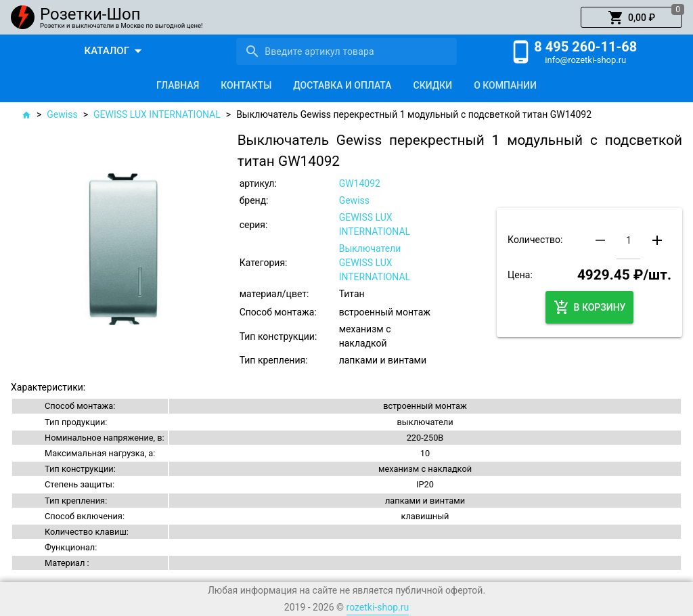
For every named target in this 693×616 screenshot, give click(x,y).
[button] (631, 18)
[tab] (178, 85)
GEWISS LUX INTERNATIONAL (157, 114)
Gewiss (62, 114)
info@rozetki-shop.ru (585, 60)
